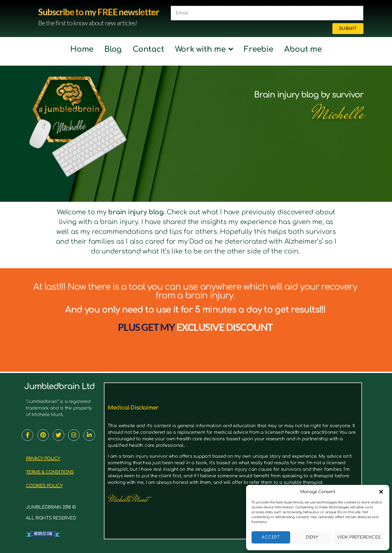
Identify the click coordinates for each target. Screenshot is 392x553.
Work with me (204, 49)
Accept (271, 537)
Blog (113, 49)
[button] (381, 492)
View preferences (359, 537)
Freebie (258, 49)
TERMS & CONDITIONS (57, 472)
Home (82, 49)
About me (303, 49)
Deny (312, 537)
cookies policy (49, 485)
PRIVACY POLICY (48, 458)
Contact (148, 49)
